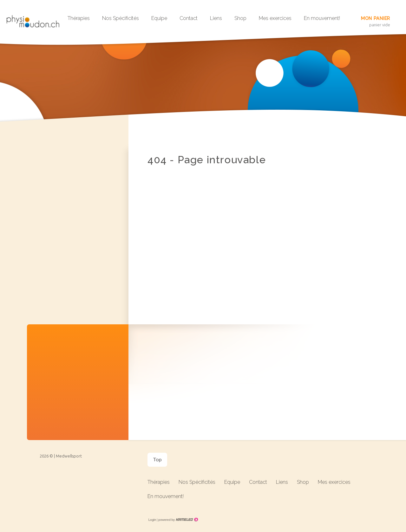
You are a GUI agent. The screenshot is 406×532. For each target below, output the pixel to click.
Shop (240, 18)
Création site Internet (178, 520)
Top (157, 460)
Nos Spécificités (121, 18)
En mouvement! (322, 18)
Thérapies (79, 18)
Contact (189, 18)
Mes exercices (275, 18)
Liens (216, 18)
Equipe (159, 18)
